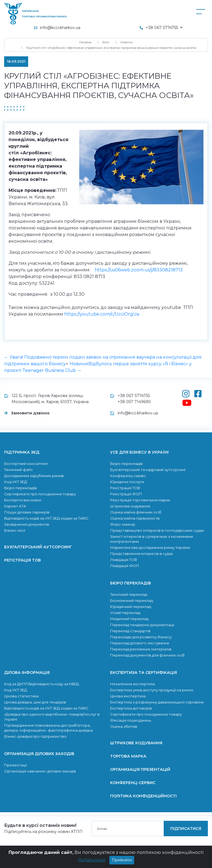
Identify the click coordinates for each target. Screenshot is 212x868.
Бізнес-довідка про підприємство (35, 736)
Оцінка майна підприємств (135, 518)
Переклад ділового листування (140, 643)
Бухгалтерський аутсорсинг (38, 547)
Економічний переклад (132, 600)
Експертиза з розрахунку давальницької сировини (157, 702)
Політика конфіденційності (143, 796)
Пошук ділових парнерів (27, 512)
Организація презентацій (140, 769)
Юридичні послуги (127, 482)
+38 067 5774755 (134, 396)
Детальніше (92, 862)
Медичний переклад (129, 619)
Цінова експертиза (128, 696)
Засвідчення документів (27, 524)
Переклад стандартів (130, 631)
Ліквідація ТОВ (124, 560)
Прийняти (122, 862)
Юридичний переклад (131, 607)
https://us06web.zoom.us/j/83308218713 (139, 270)
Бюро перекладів (20, 488)
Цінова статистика (21, 696)
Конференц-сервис (133, 783)
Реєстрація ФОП (126, 494)
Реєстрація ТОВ (125, 488)
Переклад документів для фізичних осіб (147, 655)
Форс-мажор (123, 524)
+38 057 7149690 (134, 402)
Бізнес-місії (15, 530)
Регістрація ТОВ (22, 560)
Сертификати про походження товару (40, 494)
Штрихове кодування (130, 506)
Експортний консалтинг (26, 464)
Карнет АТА (15, 506)
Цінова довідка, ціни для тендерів (35, 702)
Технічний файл (18, 470)
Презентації (15, 765)
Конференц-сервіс (128, 476)
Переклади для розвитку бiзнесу (141, 637)
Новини (79, 364)
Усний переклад (125, 613)
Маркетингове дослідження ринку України (150, 547)
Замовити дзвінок (30, 413)
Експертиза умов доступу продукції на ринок (152, 690)
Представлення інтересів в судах (142, 554)
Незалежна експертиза (132, 684)
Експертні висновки (23, 500)
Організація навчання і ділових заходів (40, 771)
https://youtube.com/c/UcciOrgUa (102, 314)
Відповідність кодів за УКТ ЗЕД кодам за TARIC (46, 518)
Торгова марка (128, 756)
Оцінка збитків (124, 726)
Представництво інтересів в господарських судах (157, 530)
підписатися (186, 829)
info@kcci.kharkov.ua (60, 28)
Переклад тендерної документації (142, 625)
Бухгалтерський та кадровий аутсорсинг (148, 470)
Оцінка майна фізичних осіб (136, 512)
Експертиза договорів (131, 708)
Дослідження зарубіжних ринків (34, 476)
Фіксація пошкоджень (131, 720)
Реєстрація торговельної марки (140, 500)
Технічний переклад (129, 594)
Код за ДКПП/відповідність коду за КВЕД (42, 684)
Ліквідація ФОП (125, 566)
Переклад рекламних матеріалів (141, 649)
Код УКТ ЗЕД (16, 482)
